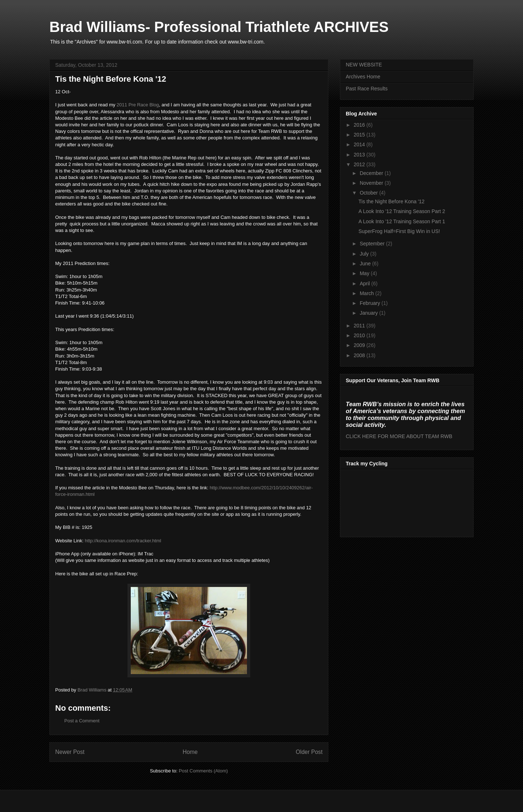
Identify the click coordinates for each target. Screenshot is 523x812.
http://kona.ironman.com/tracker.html (123, 541)
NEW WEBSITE (364, 65)
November (372, 183)
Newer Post (70, 752)
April (365, 283)
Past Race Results (367, 89)
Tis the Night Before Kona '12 (392, 201)
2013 (360, 155)
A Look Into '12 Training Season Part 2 (402, 211)
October (369, 193)
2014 (360, 144)
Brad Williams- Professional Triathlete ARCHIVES (219, 27)
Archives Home (363, 77)
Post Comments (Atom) (203, 771)
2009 (360, 345)
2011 (360, 326)
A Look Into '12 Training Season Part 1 (402, 221)
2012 (360, 164)
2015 (360, 135)
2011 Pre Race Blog (138, 105)
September (373, 244)
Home (190, 752)
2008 (360, 355)
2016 (360, 125)
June (366, 264)
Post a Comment (82, 721)
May (365, 273)
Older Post (309, 752)
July (365, 254)
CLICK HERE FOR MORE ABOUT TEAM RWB (399, 436)
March (367, 293)
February (370, 303)
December (372, 173)
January (369, 313)
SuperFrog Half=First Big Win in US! (399, 231)
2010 (360, 335)
